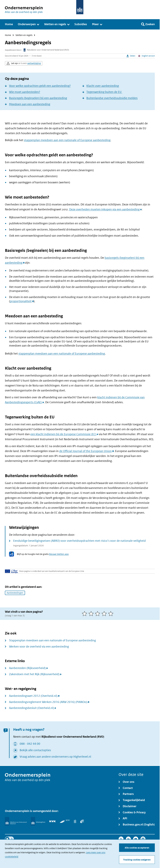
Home (8, 35)
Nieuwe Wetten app (59, 554)
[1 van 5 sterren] (85, 614)
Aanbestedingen (15, 593)
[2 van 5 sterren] (92, 614)
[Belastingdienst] (38, 821)
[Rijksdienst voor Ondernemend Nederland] (16, 821)
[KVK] (53, 821)
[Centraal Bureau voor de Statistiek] (75, 821)
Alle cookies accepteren (137, 848)
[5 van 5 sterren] (111, 614)
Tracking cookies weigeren (137, 860)
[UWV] (82, 821)
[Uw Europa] (11, 571)
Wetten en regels (24, 35)
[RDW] (65, 821)
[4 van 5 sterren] (105, 614)
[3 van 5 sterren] (98, 614)
